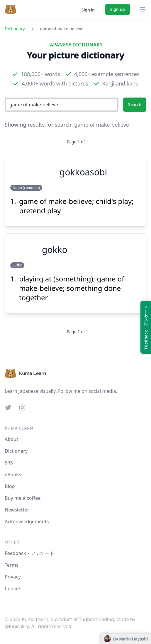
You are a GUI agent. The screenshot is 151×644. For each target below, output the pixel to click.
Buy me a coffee (23, 498)
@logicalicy (17, 626)
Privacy (13, 577)
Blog (10, 486)
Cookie (12, 588)
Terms (12, 565)
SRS (9, 463)
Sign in (88, 10)
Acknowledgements (27, 521)
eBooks (13, 474)
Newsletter (17, 510)
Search (135, 104)
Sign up (118, 9)
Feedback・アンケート (29, 553)
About (11, 439)
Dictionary (15, 29)
